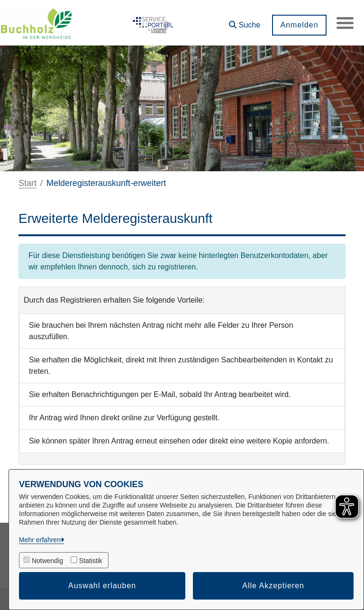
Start (27, 183)
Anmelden (297, 25)
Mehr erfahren (40, 540)
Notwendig (47, 561)
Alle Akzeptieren (273, 586)
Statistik (91, 561)
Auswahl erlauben (102, 586)
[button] (243, 22)
